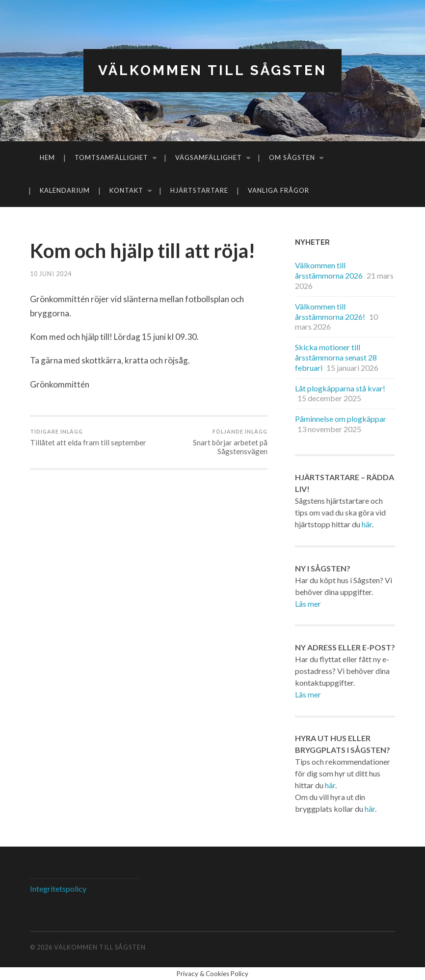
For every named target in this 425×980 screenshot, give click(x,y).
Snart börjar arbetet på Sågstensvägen (209, 442)
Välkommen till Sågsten (212, 70)
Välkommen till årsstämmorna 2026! (330, 311)
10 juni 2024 (51, 274)
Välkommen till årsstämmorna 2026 (329, 270)
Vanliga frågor (279, 190)
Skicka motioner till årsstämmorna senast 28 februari (336, 357)
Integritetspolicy (58, 889)
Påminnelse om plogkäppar (341, 419)
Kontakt (126, 190)
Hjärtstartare (199, 190)
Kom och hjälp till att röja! (143, 251)
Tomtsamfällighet (111, 157)
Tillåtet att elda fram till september (88, 438)
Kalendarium (65, 190)
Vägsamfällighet (209, 157)
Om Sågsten (292, 157)
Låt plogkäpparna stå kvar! (340, 388)
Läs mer (308, 604)
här (367, 524)
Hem (47, 157)
